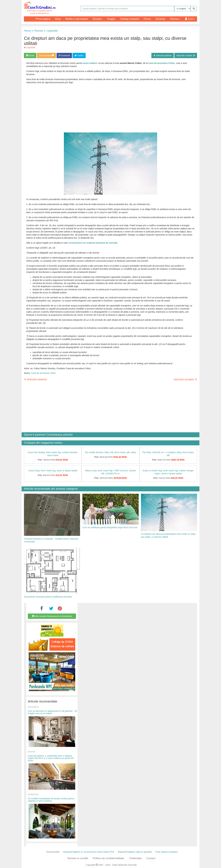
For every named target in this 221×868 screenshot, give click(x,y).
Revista (98, 19)
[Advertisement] (110, 111)
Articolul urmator (186, 55)
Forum (147, 19)
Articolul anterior (163, 55)
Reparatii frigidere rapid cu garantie (135, 852)
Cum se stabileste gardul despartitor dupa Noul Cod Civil (110, 527)
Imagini (111, 19)
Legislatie (51, 31)
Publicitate (136, 858)
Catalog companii (129, 19)
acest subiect (90, 63)
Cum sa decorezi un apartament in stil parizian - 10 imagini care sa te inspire (52, 712)
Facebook (64, 55)
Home (27, 31)
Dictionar (160, 19)
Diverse (175, 19)
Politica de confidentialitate (108, 858)
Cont (190, 19)
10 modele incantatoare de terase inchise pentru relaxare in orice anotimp (51, 800)
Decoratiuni (33, 707)
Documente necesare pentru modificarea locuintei (48, 597)
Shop (58, 19)
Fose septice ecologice (166, 852)
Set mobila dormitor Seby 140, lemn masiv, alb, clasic (110, 452)
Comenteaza (46, 55)
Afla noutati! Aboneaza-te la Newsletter (52, 616)
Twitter (79, 55)
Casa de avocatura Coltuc (162, 63)
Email (30, 55)
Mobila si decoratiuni (77, 19)
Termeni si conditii (78, 858)
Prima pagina (43, 19)
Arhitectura (33, 794)
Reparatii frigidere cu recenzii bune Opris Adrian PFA (89, 852)
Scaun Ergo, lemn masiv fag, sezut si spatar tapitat (53, 471)
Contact (151, 858)
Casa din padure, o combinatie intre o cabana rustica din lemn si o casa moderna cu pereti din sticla (51, 758)
